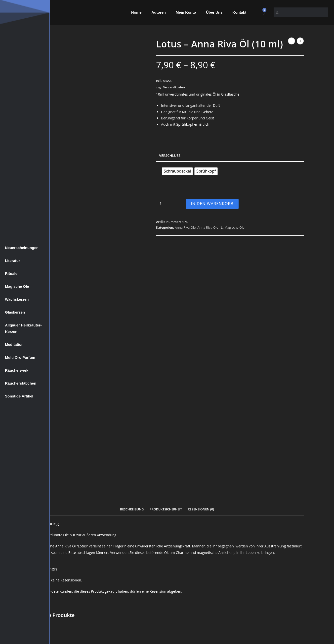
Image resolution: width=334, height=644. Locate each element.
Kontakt (239, 12)
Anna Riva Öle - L (210, 227)
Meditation (14, 344)
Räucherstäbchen (21, 383)
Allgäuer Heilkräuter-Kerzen (23, 328)
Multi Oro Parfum (20, 357)
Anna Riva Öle (185, 227)
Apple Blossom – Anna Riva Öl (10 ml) (167, 462)
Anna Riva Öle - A (75, 451)
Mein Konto (186, 12)
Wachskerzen (17, 299)
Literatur (13, 261)
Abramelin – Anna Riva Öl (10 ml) (260, 462)
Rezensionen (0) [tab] (201, 258)
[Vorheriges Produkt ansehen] (292, 41)
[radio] (177, 171)
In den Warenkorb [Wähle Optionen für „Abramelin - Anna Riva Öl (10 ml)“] (260, 503)
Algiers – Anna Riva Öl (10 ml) (74, 462)
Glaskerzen (15, 312)
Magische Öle (17, 286)
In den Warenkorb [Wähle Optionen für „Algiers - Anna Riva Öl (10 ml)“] (74, 503)
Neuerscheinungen (22, 248)
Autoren (159, 12)
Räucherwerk (17, 370)
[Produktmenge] (161, 204)
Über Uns (214, 12)
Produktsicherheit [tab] (166, 258)
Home (136, 12)
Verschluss (170, 156)
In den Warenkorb (212, 204)
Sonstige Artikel (19, 396)
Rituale (11, 273)
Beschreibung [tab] (132, 258)
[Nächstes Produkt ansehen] (300, 41)
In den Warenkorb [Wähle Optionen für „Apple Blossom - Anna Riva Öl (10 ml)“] (167, 503)
